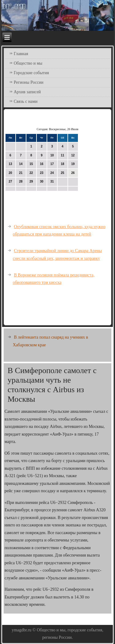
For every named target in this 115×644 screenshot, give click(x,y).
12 (73, 155)
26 (73, 173)
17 (52, 164)
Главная (21, 54)
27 (10, 181)
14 (21, 164)
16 (42, 164)
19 (73, 164)
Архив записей (27, 92)
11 (62, 155)
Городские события (31, 73)
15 (31, 164)
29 (31, 181)
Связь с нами (26, 101)
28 (21, 181)
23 (42, 173)
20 (10, 173)
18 (62, 164)
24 (52, 173)
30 (42, 181)
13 (10, 164)
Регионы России (29, 82)
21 (21, 173)
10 (52, 155)
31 (52, 181)
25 (62, 173)
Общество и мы (28, 63)
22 (31, 173)
